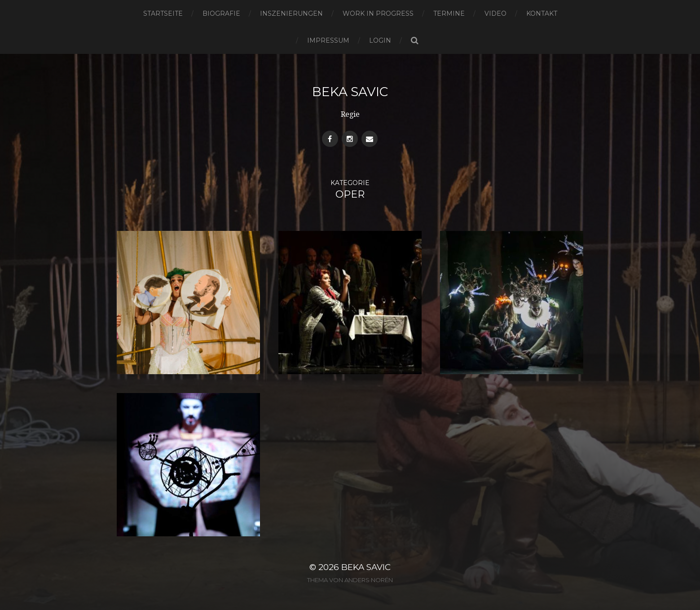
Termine (449, 13)
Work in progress (378, 13)
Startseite (163, 13)
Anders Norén (369, 580)
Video (495, 13)
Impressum (328, 40)
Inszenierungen (291, 13)
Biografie (221, 13)
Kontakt (542, 13)
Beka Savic (350, 92)
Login (380, 40)
